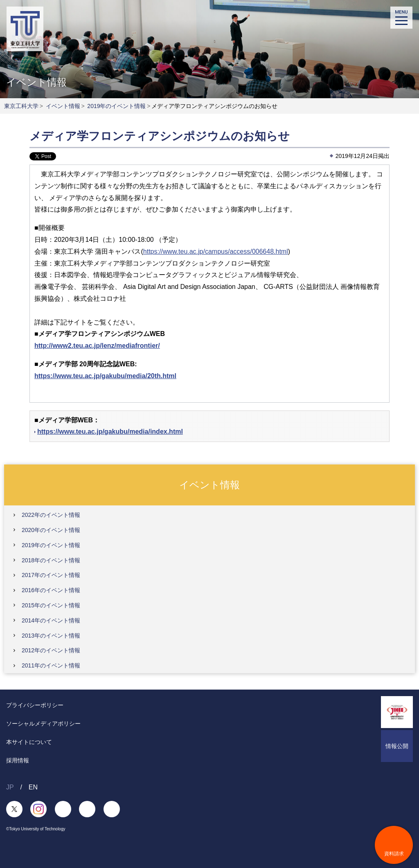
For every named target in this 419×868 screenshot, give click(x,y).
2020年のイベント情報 (51, 530)
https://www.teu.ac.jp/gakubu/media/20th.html (105, 376)
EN (33, 787)
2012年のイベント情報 (51, 650)
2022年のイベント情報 (51, 515)
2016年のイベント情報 (51, 590)
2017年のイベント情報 (51, 575)
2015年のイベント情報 (51, 605)
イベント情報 (63, 106)
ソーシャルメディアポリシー (43, 724)
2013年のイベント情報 (51, 636)
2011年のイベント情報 (51, 665)
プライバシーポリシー (35, 705)
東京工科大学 (21, 106)
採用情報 (18, 760)
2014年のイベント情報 (51, 620)
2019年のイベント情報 (116, 106)
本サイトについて (29, 742)
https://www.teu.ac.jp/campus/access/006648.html (216, 251)
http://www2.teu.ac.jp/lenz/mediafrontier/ (97, 346)
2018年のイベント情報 (51, 560)
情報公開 (397, 746)
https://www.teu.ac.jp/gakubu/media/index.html (110, 432)
